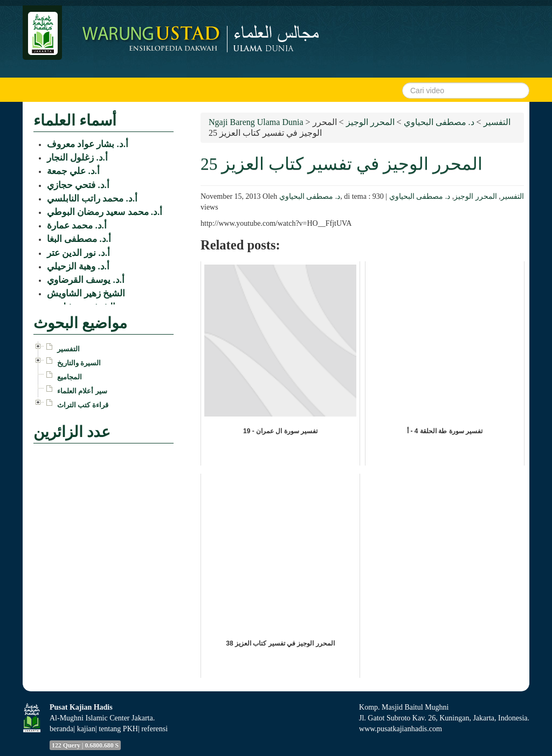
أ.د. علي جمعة (73, 171)
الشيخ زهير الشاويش (86, 293)
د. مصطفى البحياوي (310, 196)
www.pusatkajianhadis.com (401, 729)
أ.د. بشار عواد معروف (88, 144)
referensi (154, 729)
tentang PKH (118, 729)
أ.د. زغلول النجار (77, 158)
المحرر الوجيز (475, 196)
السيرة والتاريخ (79, 363)
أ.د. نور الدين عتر (78, 253)
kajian (86, 729)
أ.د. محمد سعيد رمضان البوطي (105, 212)
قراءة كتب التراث (83, 405)
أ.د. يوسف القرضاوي (86, 280)
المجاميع (70, 377)
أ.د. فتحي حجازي (78, 185)
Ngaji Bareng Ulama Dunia (256, 122)
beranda (61, 729)
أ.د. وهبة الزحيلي (78, 266)
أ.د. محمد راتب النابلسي (92, 199)
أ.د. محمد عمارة (77, 226)
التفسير (512, 196)
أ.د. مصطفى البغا (79, 239)
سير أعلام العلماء (82, 391)
